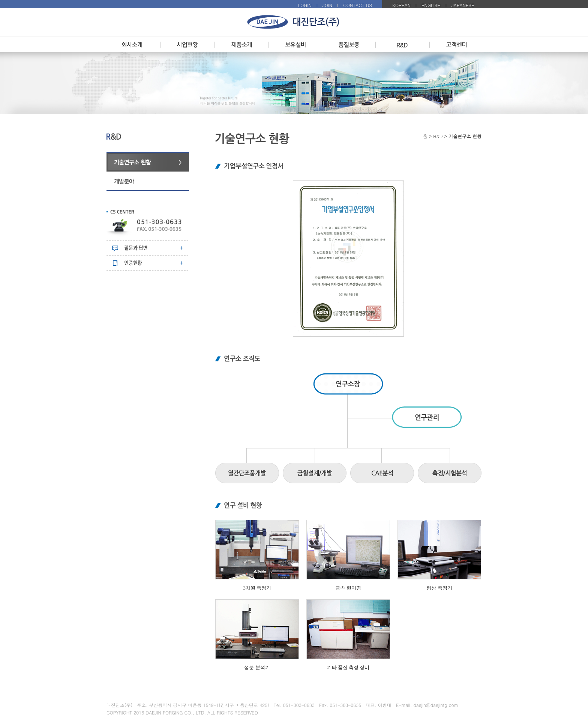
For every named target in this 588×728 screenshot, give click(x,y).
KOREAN (401, 5)
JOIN (327, 5)
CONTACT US (358, 5)
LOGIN (305, 5)
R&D (438, 136)
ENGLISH (431, 5)
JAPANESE (463, 5)
